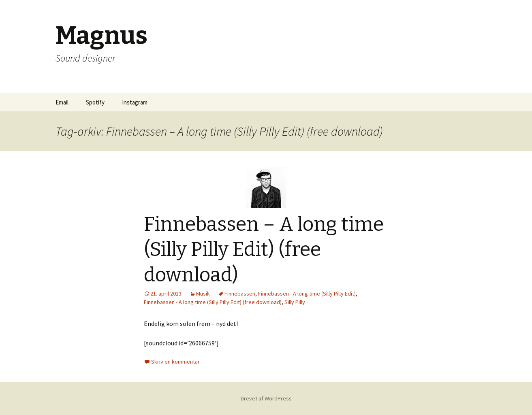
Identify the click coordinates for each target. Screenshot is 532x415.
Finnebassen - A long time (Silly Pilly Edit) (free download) (213, 302)
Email (62, 102)
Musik (203, 294)
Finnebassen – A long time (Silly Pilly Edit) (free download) (264, 250)
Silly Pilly (295, 302)
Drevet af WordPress (266, 398)
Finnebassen (240, 294)
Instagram (135, 102)
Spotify (95, 102)
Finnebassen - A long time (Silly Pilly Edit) (307, 294)
